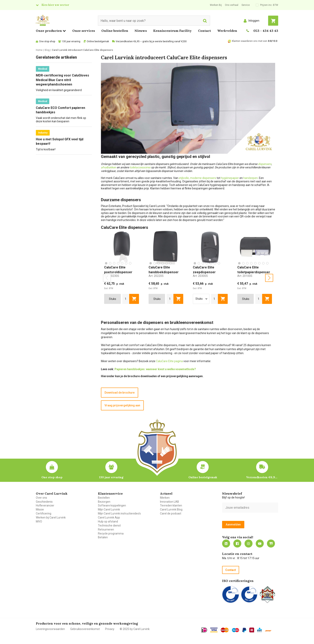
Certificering (44, 513)
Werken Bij (216, 5)
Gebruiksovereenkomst (85, 629)
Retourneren (106, 529)
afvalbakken (109, 167)
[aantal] (126, 299)
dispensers (265, 164)
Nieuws (141, 31)
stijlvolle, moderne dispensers (197, 178)
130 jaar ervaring (71, 41)
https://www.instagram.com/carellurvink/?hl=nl (249, 544)
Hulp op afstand (108, 521)
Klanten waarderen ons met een (250, 41)
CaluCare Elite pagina (169, 361)
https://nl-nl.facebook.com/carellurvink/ (237, 544)
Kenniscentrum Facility (172, 31)
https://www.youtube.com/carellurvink (260, 544)
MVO (39, 521)
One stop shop (47, 41)
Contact (204, 31)
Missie (40, 509)
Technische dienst (109, 525)
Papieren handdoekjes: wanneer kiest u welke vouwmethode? (155, 369)
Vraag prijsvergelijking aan (122, 405)
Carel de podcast (171, 513)
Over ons (41, 498)
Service (246, 5)
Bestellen (104, 498)
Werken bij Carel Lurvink (51, 517)
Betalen (103, 537)
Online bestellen (115, 31)
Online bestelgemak (98, 41)
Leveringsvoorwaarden (50, 629)
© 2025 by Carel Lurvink (135, 629)
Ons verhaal (232, 5)
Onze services (84, 31)
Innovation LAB (170, 502)
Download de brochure (120, 393)
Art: (112, 276)
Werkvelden (227, 31)
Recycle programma (111, 533)
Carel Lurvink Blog (171, 509)
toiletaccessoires (140, 167)
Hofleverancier (45, 505)
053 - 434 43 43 (266, 31)
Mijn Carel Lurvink (109, 509)
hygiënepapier (230, 178)
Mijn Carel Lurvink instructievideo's (119, 513)
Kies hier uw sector (55, 5)
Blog (271, 544)
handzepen (251, 178)
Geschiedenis (44, 502)
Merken (165, 498)
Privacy (110, 629)
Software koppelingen (112, 505)
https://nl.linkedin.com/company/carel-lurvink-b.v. (226, 544)
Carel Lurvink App (109, 517)
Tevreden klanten (171, 505)
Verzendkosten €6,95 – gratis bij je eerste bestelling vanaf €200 (151, 41)
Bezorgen (104, 502)
